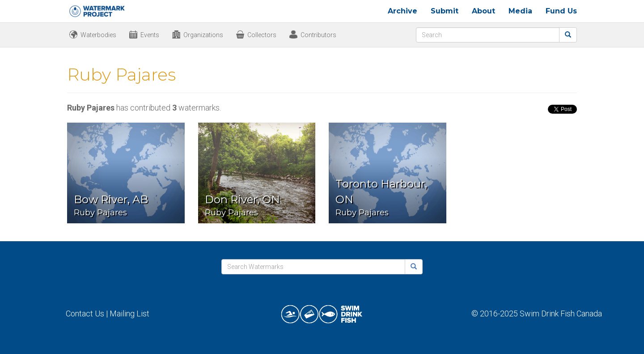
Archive (402, 11)
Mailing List (129, 313)
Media (520, 11)
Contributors (318, 35)
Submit (445, 11)
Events (150, 35)
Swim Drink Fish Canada (561, 313)
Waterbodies (98, 35)
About (483, 11)
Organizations (203, 35)
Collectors (262, 35)
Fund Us (561, 11)
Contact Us (85, 313)
